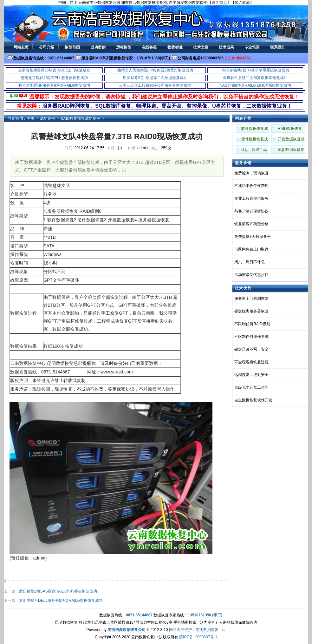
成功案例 (48, 118)
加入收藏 (242, 3)
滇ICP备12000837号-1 (198, 637)
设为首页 (219, 3)
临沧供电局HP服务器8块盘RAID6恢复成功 (54, 85)
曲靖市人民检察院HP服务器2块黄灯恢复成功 (155, 70)
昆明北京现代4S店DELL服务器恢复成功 (54, 78)
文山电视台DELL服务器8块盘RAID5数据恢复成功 (61, 600)
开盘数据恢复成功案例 (291, 140)
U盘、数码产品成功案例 (254, 151)
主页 (31, 118)
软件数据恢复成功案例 (255, 130)
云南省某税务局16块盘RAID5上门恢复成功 (54, 70)
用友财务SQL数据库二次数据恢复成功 (155, 78)
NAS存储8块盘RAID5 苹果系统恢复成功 (255, 70)
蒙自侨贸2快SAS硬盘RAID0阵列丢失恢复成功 (58, 591)
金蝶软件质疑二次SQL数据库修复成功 (255, 78)
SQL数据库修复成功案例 (291, 151)
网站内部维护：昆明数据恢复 (194, 630)
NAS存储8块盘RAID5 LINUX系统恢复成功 (255, 85)
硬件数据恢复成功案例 (255, 140)
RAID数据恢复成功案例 (80, 118)
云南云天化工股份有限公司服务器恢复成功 (155, 85)
